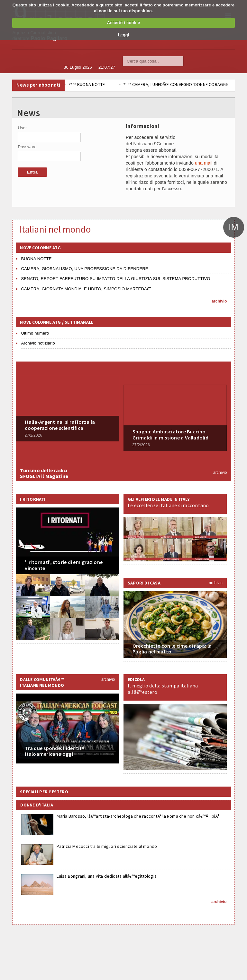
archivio (219, 301)
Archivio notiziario (38, 343)
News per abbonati (38, 85)
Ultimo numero (35, 333)
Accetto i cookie (124, 23)
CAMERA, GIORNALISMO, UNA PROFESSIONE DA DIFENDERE (84, 269)
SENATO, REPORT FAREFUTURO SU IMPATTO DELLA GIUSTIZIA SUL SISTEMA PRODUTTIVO (115, 279)
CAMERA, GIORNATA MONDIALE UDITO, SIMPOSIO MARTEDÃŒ (86, 289)
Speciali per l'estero (44, 792)
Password (27, 147)
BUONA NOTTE (112, 84)
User (22, 128)
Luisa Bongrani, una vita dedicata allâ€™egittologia (107, 876)
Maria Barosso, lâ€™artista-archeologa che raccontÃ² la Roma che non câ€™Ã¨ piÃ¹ (138, 816)
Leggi (123, 35)
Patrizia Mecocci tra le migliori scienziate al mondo (107, 846)
